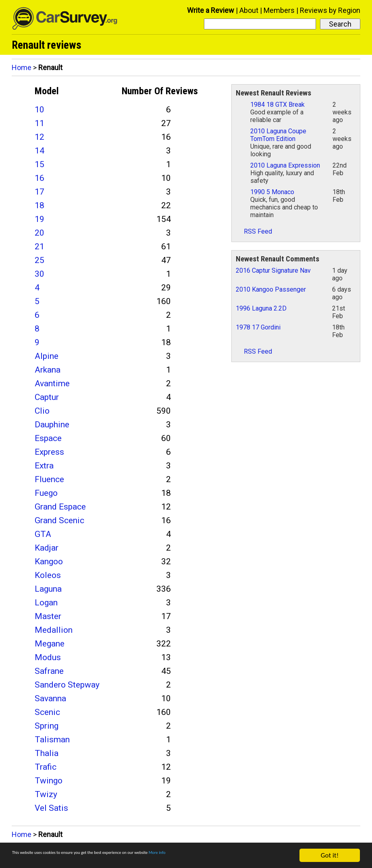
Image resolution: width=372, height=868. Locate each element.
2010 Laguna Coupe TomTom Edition (278, 135)
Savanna (50, 698)
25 (39, 260)
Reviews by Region (330, 10)
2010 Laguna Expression (285, 165)
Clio (42, 411)
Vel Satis (51, 808)
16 (39, 178)
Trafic (46, 767)
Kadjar (47, 548)
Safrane (49, 671)
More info (248, 856)
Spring (47, 726)
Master (48, 616)
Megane (50, 644)
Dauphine (52, 425)
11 (39, 123)
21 (39, 247)
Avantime (52, 383)
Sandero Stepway (67, 685)
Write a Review (211, 10)
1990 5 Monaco (272, 192)
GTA (43, 534)
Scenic (47, 712)
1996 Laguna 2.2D (261, 308)
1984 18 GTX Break (277, 105)
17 (39, 192)
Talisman (52, 740)
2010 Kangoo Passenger (271, 289)
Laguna (48, 589)
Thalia (47, 753)
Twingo (49, 781)
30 (39, 274)
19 (39, 219)
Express (49, 452)
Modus (48, 657)
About (249, 10)
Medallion (54, 630)
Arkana (48, 370)
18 (39, 205)
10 (39, 110)
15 (39, 164)
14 (39, 151)
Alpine (47, 356)
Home (22, 67)
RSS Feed (254, 231)
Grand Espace (60, 507)
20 (39, 233)
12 (39, 137)
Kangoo (49, 561)
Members (279, 10)
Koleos (48, 575)
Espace (48, 438)
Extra (44, 466)
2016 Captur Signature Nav (273, 270)
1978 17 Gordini (258, 327)
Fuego (46, 493)
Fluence (49, 479)
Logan (46, 603)
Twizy (46, 794)
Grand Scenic (59, 520)
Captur (47, 397)
